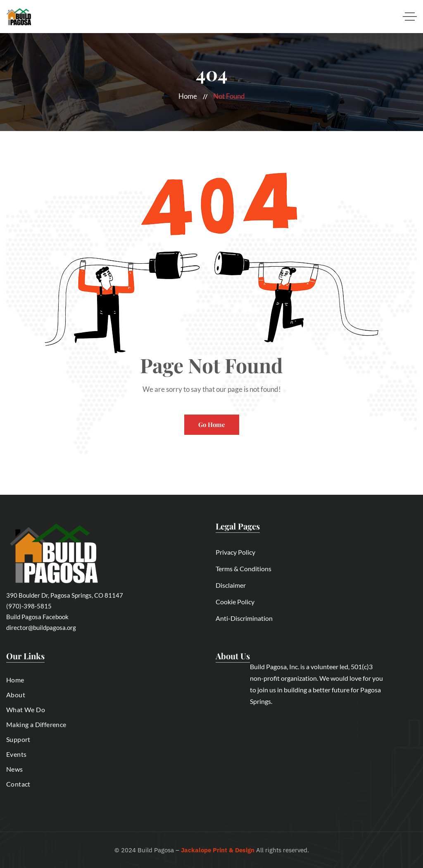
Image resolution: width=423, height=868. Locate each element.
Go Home (212, 424)
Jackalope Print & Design (218, 850)
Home (188, 96)
